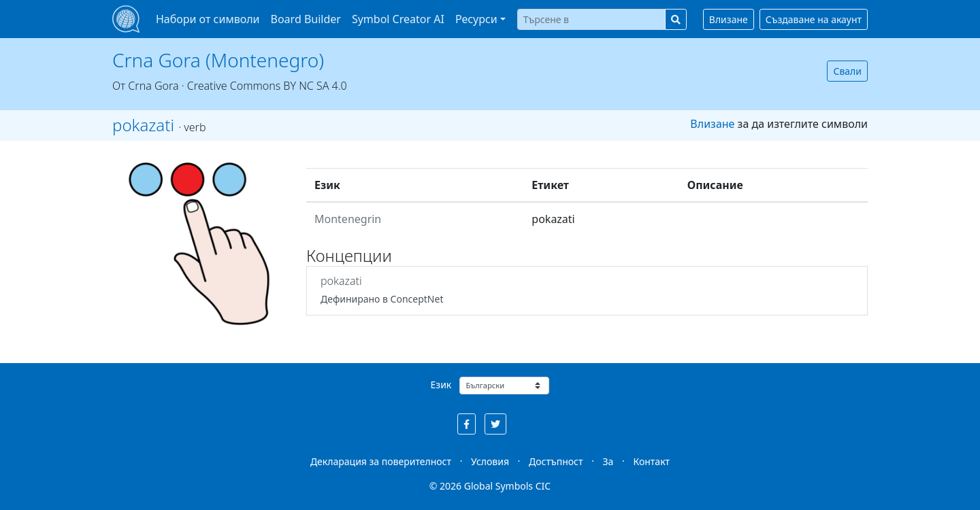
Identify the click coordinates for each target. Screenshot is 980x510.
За (608, 461)
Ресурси (476, 19)
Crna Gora (153, 86)
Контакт (651, 461)
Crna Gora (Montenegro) (218, 60)
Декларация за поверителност (381, 461)
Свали (847, 71)
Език (441, 385)
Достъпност (556, 461)
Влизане (729, 19)
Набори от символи (208, 19)
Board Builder (306, 19)
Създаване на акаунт (814, 19)
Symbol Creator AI (398, 19)
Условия (490, 461)
